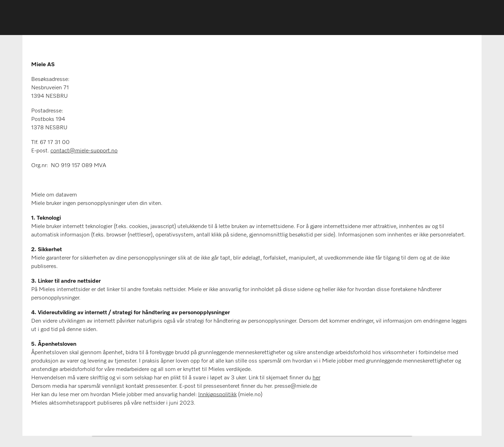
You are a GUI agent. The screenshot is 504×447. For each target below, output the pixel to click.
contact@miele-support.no (84, 151)
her (316, 378)
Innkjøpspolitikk (217, 395)
